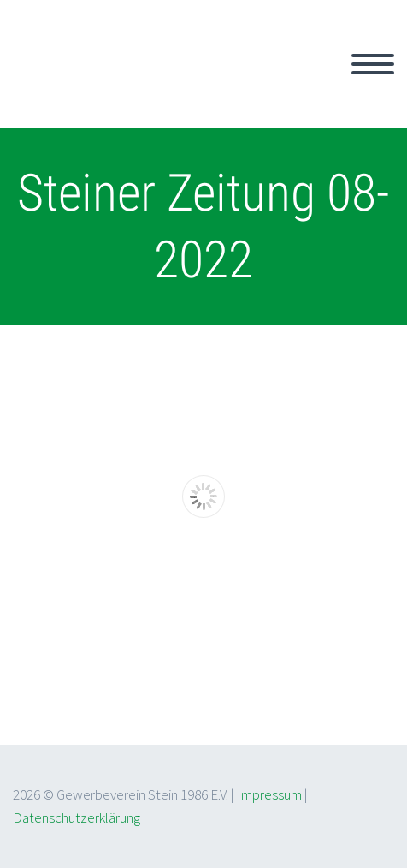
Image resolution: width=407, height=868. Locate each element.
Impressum (269, 794)
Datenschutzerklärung (77, 817)
